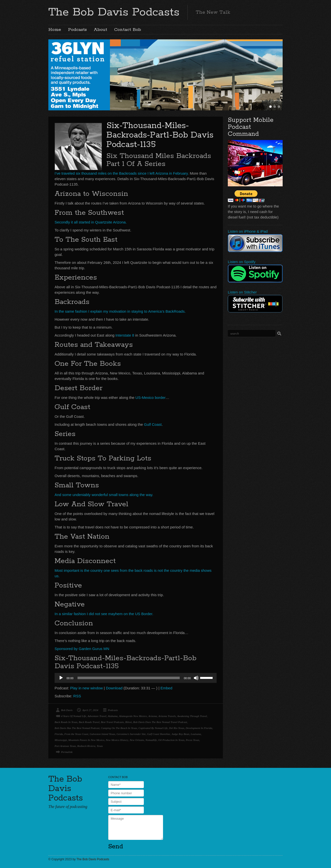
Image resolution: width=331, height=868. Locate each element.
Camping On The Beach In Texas (119, 728)
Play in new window (87, 688)
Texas (100, 746)
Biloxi (128, 722)
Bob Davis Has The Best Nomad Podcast (77, 728)
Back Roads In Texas (66, 722)
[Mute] (196, 678)
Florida (59, 734)
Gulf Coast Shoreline (159, 734)
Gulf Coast (153, 424)
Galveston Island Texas (102, 734)
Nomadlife (151, 740)
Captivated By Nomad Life (153, 728)
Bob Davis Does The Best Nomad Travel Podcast (160, 722)
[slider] (129, 678)
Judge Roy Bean (180, 734)
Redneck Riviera (86, 746)
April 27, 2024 (90, 710)
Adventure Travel (97, 716)
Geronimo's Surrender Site (131, 734)
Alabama (113, 716)
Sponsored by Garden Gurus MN (82, 649)
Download (114, 688)
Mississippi (61, 740)
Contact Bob (128, 30)
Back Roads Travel (89, 722)
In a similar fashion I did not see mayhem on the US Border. (104, 614)
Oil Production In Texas (171, 740)
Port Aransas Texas (65, 746)
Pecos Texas (193, 740)
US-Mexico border (150, 398)
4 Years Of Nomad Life (74, 716)
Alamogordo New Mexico (133, 716)
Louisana (196, 734)
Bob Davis (67, 710)
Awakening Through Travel (192, 716)
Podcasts (77, 30)
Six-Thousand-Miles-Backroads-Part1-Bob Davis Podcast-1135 (160, 135)
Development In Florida (199, 728)
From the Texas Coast (76, 734)
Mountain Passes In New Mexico (86, 740)
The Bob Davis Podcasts (114, 12)
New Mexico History (117, 740)
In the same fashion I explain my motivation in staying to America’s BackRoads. (120, 311)
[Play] (61, 678)
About (100, 30)
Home (55, 30)
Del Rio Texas (177, 728)
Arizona (153, 716)
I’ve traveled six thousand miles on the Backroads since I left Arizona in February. (122, 173)
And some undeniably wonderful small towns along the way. (104, 495)
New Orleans (137, 740)
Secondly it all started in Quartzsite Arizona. (91, 222)
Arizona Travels (167, 716)
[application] (136, 678)
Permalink (67, 752)
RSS (77, 696)
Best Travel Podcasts (112, 722)
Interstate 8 (125, 335)
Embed (166, 688)
